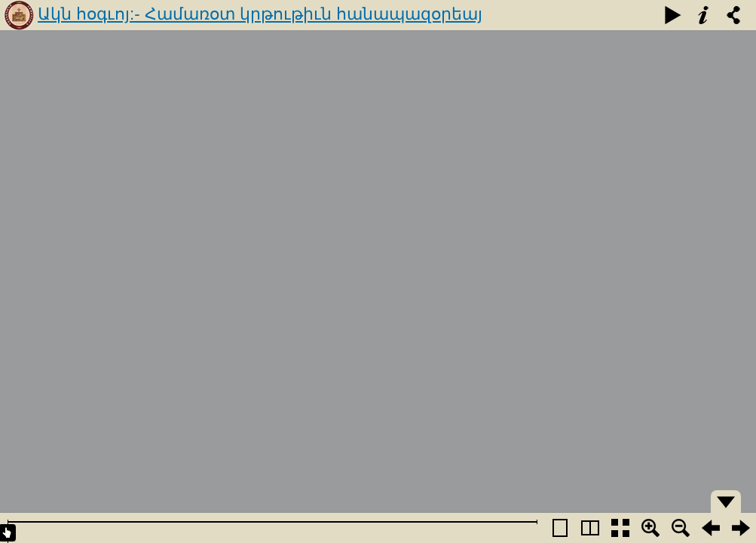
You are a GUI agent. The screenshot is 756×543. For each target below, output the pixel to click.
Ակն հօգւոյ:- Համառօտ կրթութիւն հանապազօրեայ (260, 14)
